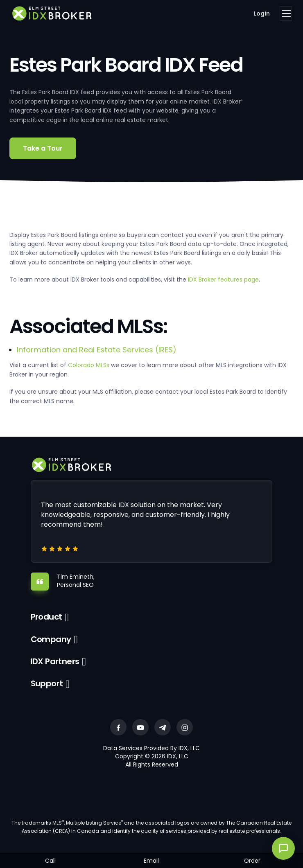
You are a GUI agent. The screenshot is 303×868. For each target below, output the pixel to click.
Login (262, 14)
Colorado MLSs (89, 365)
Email (151, 861)
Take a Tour (43, 148)
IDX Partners (55, 661)
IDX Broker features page (223, 280)
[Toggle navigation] (286, 14)
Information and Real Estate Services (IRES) (97, 350)
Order (252, 861)
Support (47, 683)
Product (46, 617)
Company (51, 639)
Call (50, 861)
